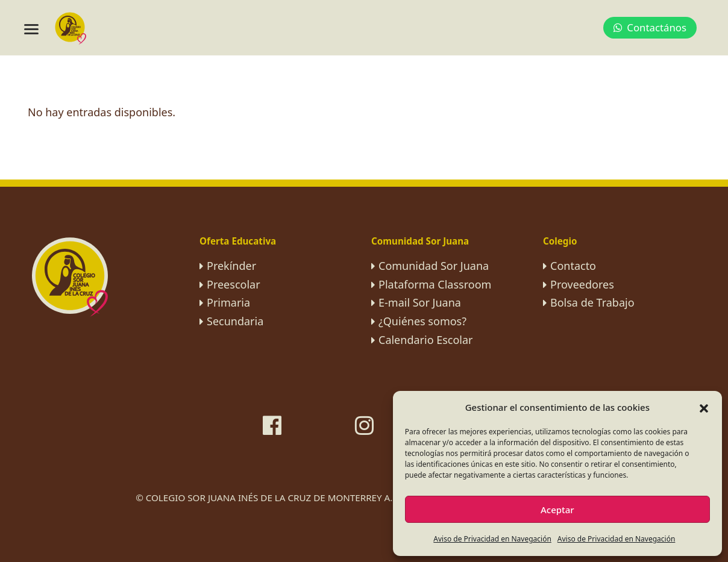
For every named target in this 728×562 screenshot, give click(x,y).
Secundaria (235, 321)
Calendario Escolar (426, 340)
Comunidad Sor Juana (434, 266)
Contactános (650, 27)
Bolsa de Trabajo (592, 302)
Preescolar (234, 284)
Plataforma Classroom (435, 284)
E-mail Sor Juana (420, 302)
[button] (704, 407)
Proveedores (582, 284)
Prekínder (231, 266)
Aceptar (557, 510)
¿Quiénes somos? (422, 321)
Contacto (573, 266)
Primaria (228, 302)
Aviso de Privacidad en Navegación (492, 539)
